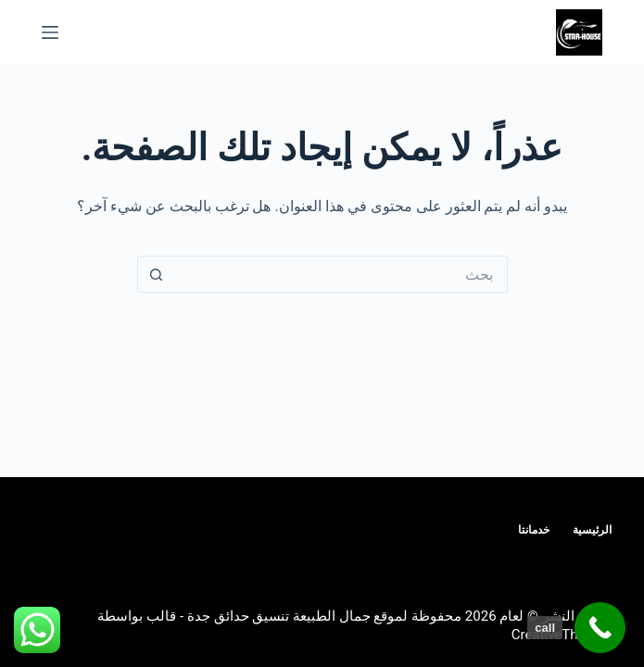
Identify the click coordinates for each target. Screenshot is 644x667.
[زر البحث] (156, 274)
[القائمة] (50, 32)
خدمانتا (534, 530)
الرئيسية (592, 530)
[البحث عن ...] (341, 274)
